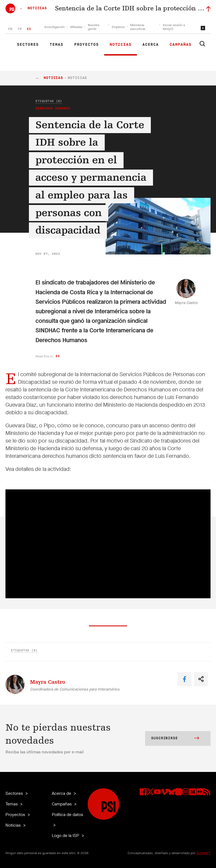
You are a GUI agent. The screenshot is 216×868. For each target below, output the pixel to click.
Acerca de (62, 793)
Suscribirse (175, 739)
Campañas (181, 45)
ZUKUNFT (203, 853)
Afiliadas (76, 27)
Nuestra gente (94, 27)
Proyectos (86, 45)
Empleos (118, 27)
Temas (56, 45)
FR (20, 29)
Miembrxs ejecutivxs (138, 27)
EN (10, 29)
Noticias (121, 45)
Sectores (28, 45)
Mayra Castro (186, 303)
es (58, 356)
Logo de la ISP (66, 835)
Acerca (151, 45)
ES (29, 29)
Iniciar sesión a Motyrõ (174, 27)
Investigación (55, 27)
